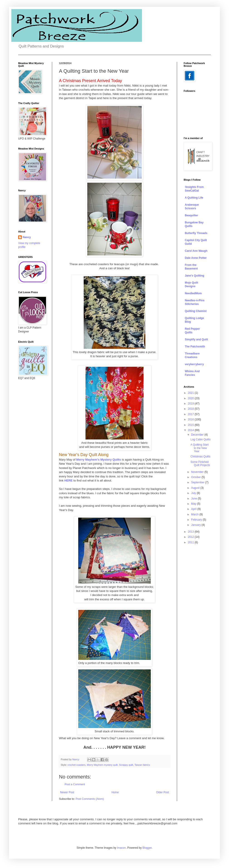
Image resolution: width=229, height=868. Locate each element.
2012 (191, 537)
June (194, 499)
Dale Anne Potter (196, 258)
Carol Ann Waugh (196, 251)
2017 (191, 414)
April (194, 509)
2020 (191, 398)
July (194, 493)
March (195, 514)
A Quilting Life (194, 198)
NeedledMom (193, 293)
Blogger (147, 848)
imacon (121, 848)
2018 (191, 409)
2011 (191, 542)
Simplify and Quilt (196, 339)
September (198, 482)
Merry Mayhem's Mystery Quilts (99, 460)
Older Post (162, 792)
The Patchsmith (195, 347)
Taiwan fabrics (142, 765)
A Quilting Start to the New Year (200, 448)
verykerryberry (194, 364)
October (196, 477)
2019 (191, 404)
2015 (191, 425)
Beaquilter (191, 215)
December (198, 435)
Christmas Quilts (200, 456)
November (198, 472)
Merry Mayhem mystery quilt (102, 765)
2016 (191, 419)
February (197, 520)
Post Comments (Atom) (90, 799)
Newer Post (67, 792)
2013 (191, 532)
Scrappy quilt (126, 765)
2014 (191, 430)
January (196, 525)
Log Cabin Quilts (201, 439)
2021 (191, 393)
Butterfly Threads (196, 233)
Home (115, 792)
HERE (68, 480)
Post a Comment (75, 784)
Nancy (27, 237)
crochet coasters (77, 765)
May (194, 504)
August (196, 488)
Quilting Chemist (196, 311)
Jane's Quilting (195, 276)
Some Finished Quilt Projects (200, 464)
